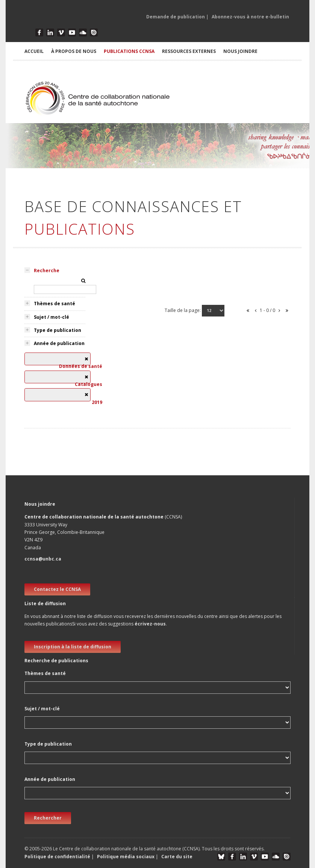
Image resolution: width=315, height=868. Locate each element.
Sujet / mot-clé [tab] (51, 317)
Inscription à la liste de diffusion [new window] (73, 647)
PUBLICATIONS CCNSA (129, 51)
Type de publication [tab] (58, 330)
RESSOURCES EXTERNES (189, 51)
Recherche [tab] (47, 270)
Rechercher (48, 818)
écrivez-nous (150, 624)
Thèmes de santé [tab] (55, 304)
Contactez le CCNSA (57, 589)
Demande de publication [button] (176, 17)
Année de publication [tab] (59, 343)
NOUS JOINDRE (240, 51)
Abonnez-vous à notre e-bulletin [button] (250, 17)
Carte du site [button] (177, 857)
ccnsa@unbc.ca (43, 559)
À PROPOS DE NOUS (74, 51)
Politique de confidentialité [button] (58, 857)
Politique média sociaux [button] (126, 857)
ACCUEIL (34, 51)
